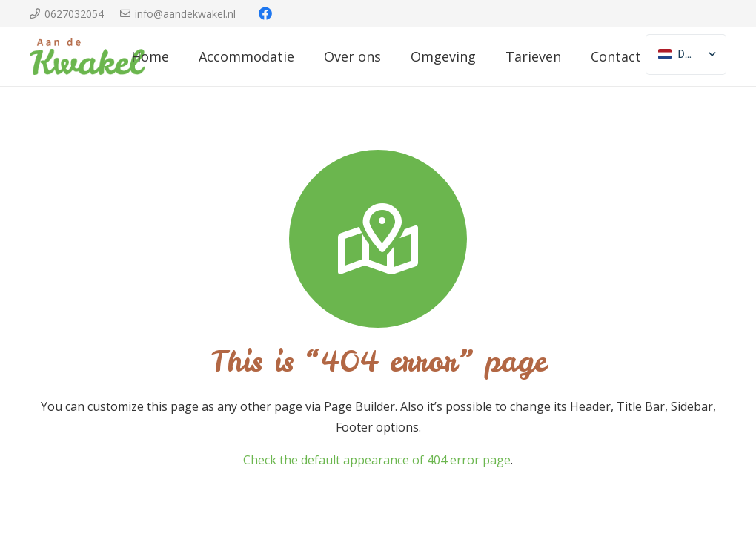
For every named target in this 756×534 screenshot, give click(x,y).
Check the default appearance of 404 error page (377, 460)
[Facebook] (265, 13)
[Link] (87, 56)
